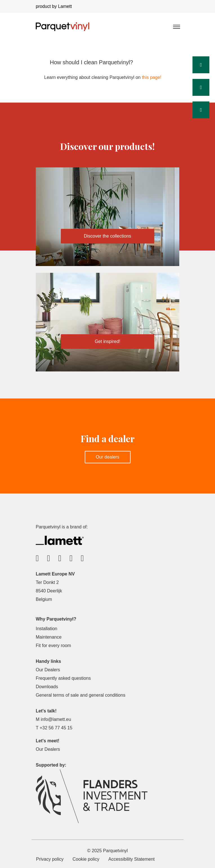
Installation (47, 629)
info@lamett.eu (56, 719)
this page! (152, 77)
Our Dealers (48, 670)
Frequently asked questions (63, 678)
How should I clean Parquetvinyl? (91, 62)
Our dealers (107, 457)
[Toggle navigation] (176, 26)
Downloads (47, 687)
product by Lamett (54, 6)
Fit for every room (53, 646)
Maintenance (49, 637)
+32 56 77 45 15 (56, 728)
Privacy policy (50, 859)
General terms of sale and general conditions (80, 695)
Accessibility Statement (132, 859)
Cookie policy (86, 859)
